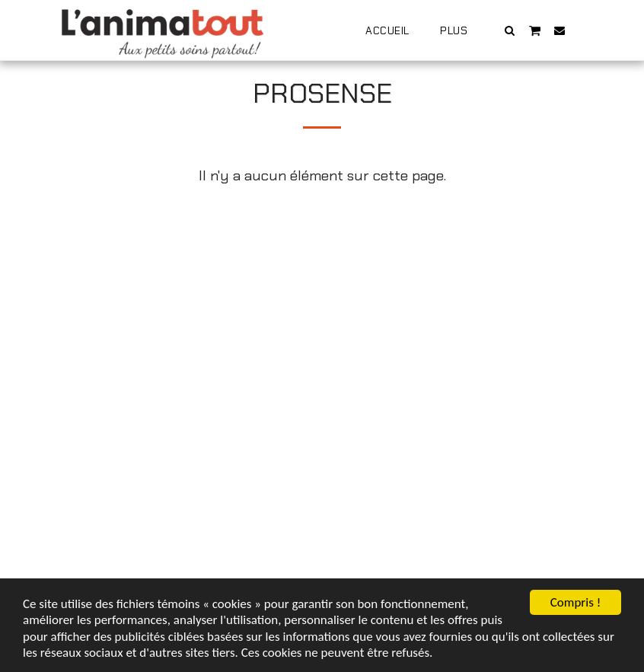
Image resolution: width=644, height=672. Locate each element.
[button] (510, 30)
